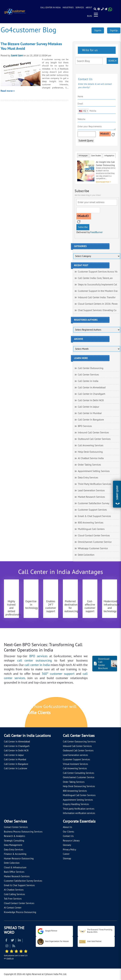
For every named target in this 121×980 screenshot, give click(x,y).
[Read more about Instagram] (7, 946)
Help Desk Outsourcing (90, 452)
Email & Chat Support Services (94, 516)
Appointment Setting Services (94, 471)
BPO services (38, 656)
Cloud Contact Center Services (94, 536)
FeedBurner (96, 232)
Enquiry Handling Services (76, 804)
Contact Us (68, 836)
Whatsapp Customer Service (93, 548)
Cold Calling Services (14, 894)
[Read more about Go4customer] (15, 11)
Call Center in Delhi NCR (91, 400)
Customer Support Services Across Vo (98, 272)
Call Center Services (88, 375)
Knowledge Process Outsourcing (20, 912)
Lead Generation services (75, 755)
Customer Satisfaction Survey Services (23, 881)
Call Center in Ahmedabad (92, 388)
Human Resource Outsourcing (19, 859)
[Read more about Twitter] (12, 941)
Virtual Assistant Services (75, 764)
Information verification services (79, 813)
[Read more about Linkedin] (19, 941)
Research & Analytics (14, 836)
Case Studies (96, 156)
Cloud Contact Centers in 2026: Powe (98, 304)
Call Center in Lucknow (16, 768)
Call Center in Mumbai (90, 413)
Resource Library (71, 841)
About (89, 8)
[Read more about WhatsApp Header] (110, 10)
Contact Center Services (16, 827)
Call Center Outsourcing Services (79, 742)
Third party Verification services (79, 809)
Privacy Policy (69, 850)
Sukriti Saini (17, 56)
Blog (90, 16)
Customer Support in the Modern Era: (98, 291)
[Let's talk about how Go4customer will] (98, 712)
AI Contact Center (13, 908)
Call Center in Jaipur (88, 407)
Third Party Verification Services (95, 484)
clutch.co (10, 958)
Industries (68, 8)
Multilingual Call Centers (91, 529)
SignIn (98, 30)
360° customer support (58, 674)
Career (66, 854)
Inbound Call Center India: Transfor (97, 297)
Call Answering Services (91, 445)
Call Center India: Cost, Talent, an (95, 278)
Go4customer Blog (28, 30)
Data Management (13, 845)
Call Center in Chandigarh (92, 394)
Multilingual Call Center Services (79, 795)
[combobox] (83, 111)
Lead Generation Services (91, 490)
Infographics (109, 156)
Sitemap (67, 859)
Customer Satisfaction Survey (94, 503)
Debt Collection (86, 555)
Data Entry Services (88, 478)
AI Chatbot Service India (91, 458)
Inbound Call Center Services (93, 433)
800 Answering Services (91, 523)
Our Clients (68, 832)
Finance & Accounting (15, 854)
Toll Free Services (13, 899)
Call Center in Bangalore (91, 420)
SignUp (114, 30)
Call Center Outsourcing (91, 368)
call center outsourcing (35, 661)
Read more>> (8, 91)
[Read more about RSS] (14, 946)
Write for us (89, 50)
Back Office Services (14, 872)
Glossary (67, 845)
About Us (67, 827)
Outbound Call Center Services (94, 439)
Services (80, 8)
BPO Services (85, 426)
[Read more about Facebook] (6, 941)
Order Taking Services (89, 465)
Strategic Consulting (14, 841)
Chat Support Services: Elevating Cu (97, 310)
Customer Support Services (92, 510)
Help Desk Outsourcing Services (79, 786)
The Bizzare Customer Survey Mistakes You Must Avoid (31, 46)
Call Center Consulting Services (78, 773)
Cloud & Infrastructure (15, 867)
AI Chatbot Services (14, 890)
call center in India (37, 665)
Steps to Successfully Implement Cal (97, 285)
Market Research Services (91, 497)
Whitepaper (83, 156)
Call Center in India (50, 8)
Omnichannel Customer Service (95, 542)
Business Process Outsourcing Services (23, 832)
